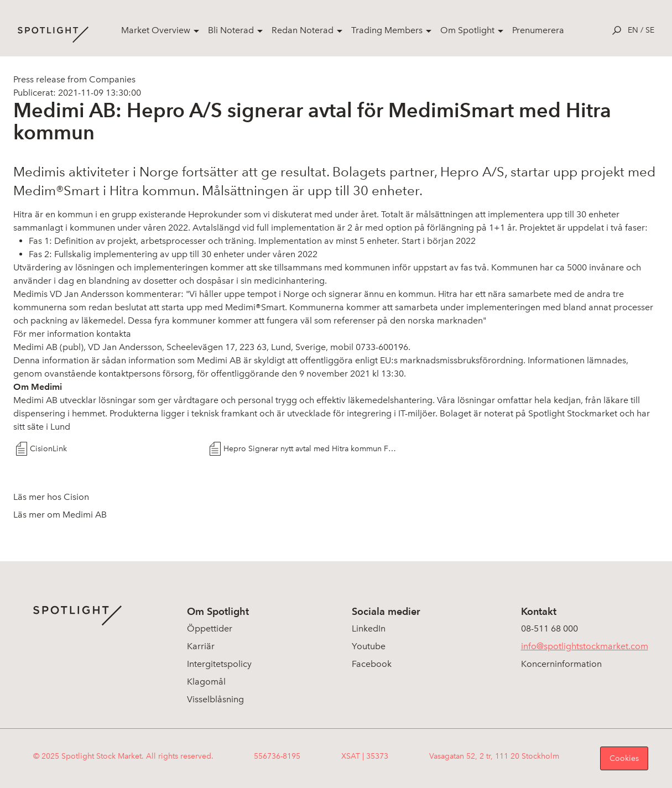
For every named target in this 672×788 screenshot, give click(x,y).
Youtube (369, 646)
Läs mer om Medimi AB (60, 515)
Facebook (372, 664)
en (633, 30)
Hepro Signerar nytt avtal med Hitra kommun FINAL (311, 449)
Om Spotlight (467, 30)
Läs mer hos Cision (51, 497)
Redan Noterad (303, 30)
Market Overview (156, 30)
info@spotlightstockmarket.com (585, 646)
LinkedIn (369, 628)
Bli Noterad (231, 30)
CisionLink (48, 449)
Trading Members (387, 30)
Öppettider (210, 628)
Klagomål (206, 682)
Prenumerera (538, 30)
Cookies (624, 758)
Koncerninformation (561, 664)
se (650, 30)
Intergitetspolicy (219, 664)
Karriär (201, 646)
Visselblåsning (215, 699)
